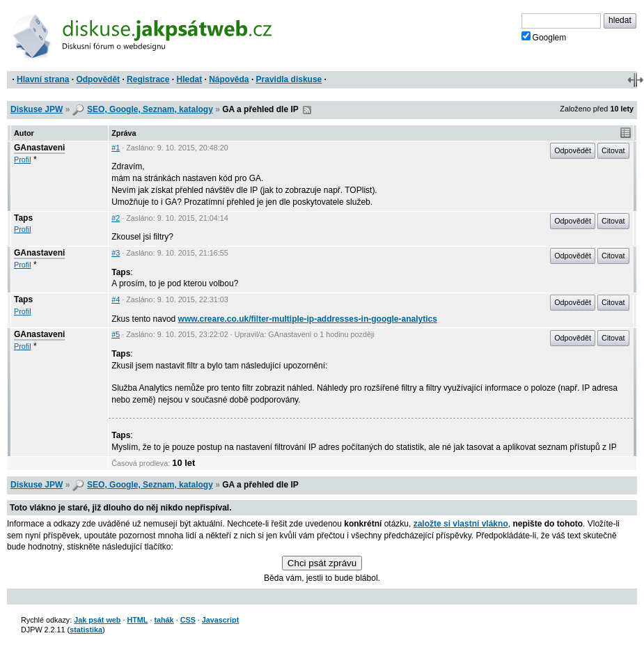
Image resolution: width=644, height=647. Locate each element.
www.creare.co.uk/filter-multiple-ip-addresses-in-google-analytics (308, 319)
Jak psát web (97, 620)
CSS (188, 620)
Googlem (544, 37)
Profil (23, 159)
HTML (137, 620)
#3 (116, 253)
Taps (23, 218)
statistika (86, 630)
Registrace (148, 79)
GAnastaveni (39, 148)
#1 (116, 148)
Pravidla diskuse (289, 79)
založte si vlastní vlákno (461, 524)
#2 (116, 218)
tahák (164, 620)
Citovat (613, 150)
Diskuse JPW (37, 109)
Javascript (220, 620)
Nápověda (229, 79)
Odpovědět (98, 79)
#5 (116, 334)
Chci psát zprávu (322, 563)
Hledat (189, 79)
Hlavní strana (43, 79)
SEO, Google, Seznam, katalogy (150, 109)
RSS (307, 110)
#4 (116, 299)
